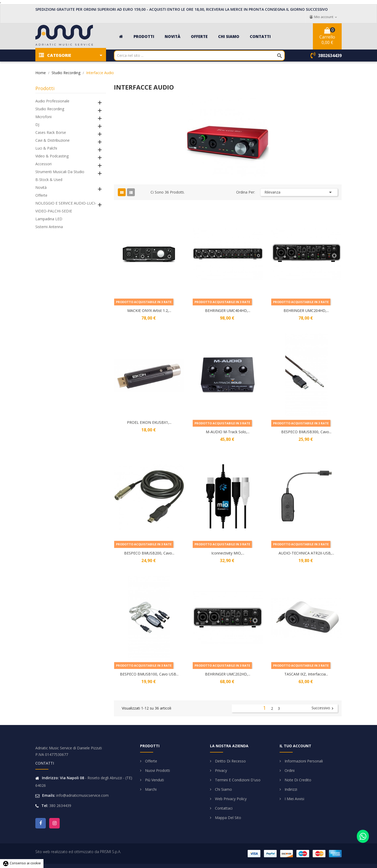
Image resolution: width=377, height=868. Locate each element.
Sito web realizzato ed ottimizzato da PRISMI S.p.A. (78, 852)
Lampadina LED (49, 219)
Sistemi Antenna (49, 227)
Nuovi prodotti (157, 770)
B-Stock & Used (49, 180)
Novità (41, 187)
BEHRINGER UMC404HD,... (228, 311)
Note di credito (297, 780)
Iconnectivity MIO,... (228, 553)
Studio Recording (50, 109)
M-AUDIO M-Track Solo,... (228, 432)
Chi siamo (223, 789)
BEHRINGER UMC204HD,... (306, 311)
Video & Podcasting (52, 156)
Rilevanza (299, 192)
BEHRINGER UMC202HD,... (228, 674)
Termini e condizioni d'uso (237, 780)
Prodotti (45, 88)
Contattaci (223, 808)
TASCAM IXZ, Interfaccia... (306, 674)
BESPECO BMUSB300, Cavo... (306, 432)
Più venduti (154, 780)
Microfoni (43, 117)
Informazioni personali (303, 761)
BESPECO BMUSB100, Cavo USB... (149, 674)
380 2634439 (60, 806)
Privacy (220, 770)
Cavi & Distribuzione (52, 140)
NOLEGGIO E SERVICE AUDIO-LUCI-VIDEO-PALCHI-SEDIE (66, 207)
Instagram (54, 823)
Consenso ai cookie (22, 863)
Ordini (289, 770)
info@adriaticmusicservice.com (82, 795)
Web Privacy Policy (230, 799)
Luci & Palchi (46, 148)
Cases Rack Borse (51, 132)
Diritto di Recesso (230, 761)
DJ (37, 125)
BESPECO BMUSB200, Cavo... (149, 553)
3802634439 (330, 56)
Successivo (323, 708)
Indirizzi (290, 789)
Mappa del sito (228, 818)
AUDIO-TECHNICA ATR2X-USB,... (306, 553)
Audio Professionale (52, 101)
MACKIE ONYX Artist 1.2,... (149, 311)
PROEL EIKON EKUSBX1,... (149, 422)
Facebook (41, 823)
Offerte (41, 195)
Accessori (43, 164)
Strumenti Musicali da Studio (60, 172)
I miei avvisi (294, 799)
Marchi (150, 789)
